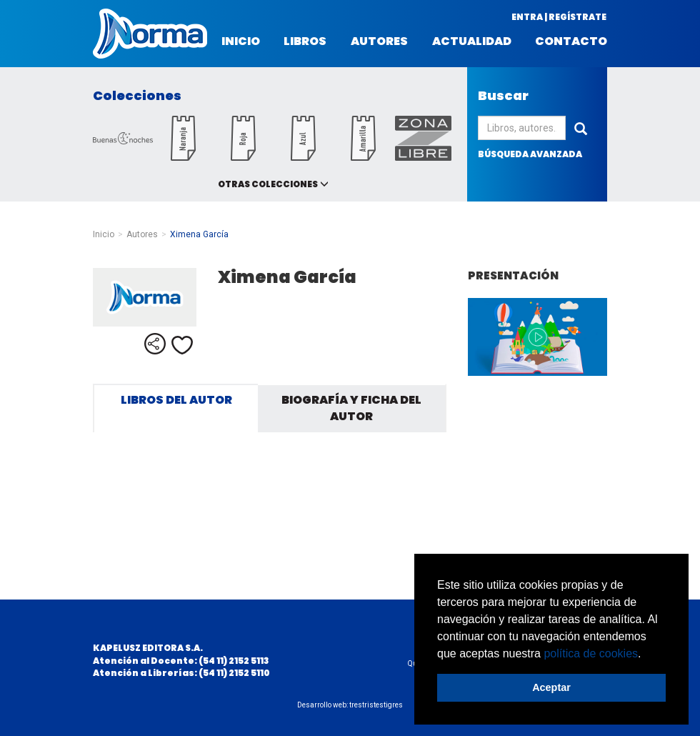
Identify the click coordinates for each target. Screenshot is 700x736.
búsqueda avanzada (530, 154)
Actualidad (472, 41)
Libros (305, 41)
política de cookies (591, 653)
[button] (646, 655)
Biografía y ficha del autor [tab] (351, 408)
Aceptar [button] (551, 687)
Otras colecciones (268, 184)
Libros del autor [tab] (176, 400)
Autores (379, 41)
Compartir (155, 344)
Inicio (241, 41)
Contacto (571, 41)
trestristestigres (376, 705)
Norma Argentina (150, 34)
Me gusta (182, 345)
